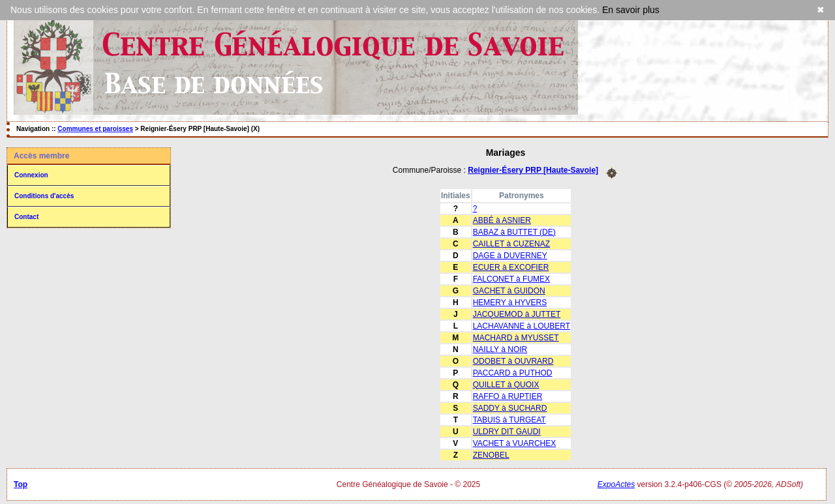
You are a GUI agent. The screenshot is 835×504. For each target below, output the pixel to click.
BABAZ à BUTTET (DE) (514, 232)
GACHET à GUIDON (509, 291)
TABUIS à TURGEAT (509, 420)
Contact (26, 217)
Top (21, 484)
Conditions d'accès (44, 196)
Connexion (31, 175)
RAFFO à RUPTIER (508, 396)
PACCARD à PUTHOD (513, 373)
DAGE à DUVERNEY (510, 256)
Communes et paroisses (95, 129)
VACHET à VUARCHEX (515, 443)
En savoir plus (631, 10)
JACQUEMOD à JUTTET (517, 314)
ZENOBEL (491, 455)
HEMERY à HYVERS (510, 303)
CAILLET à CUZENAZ (511, 244)
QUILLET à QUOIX (506, 385)
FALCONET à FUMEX (511, 279)
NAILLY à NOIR (500, 349)
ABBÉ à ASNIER (502, 220)
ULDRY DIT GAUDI (507, 432)
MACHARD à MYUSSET (516, 338)
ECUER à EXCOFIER (511, 267)
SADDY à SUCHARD (510, 408)
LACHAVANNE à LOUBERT (522, 326)
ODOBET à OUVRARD (513, 361)
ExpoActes (616, 484)
